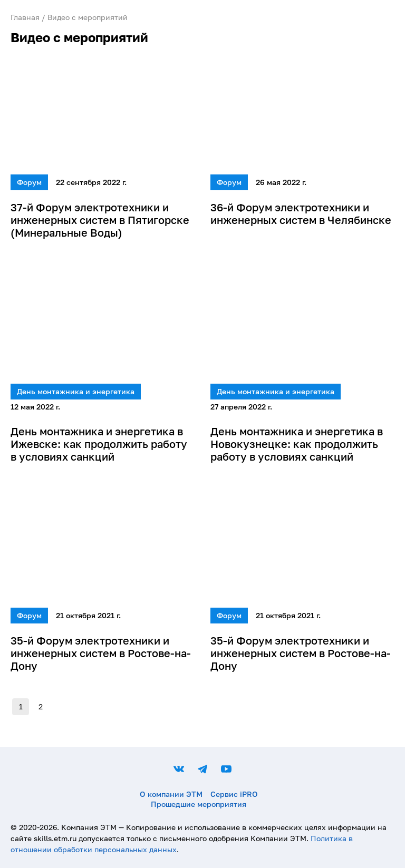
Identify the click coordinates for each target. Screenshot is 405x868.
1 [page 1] (21, 707)
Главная (25, 17)
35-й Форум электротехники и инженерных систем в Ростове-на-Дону (101, 653)
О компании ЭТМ (171, 794)
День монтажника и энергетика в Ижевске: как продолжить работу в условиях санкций (99, 444)
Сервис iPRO (234, 794)
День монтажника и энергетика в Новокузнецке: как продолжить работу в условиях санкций (297, 444)
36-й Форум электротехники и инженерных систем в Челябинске (301, 213)
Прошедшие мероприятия (199, 804)
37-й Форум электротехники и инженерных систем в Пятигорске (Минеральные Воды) (100, 220)
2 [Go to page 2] (41, 707)
